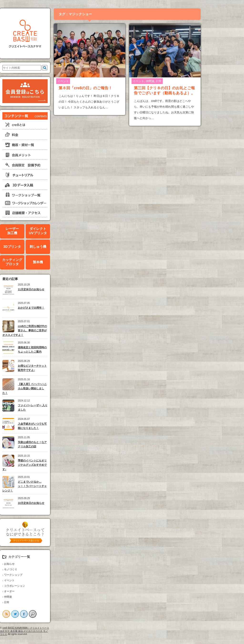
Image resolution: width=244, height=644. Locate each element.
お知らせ (30, 564)
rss (27, 614)
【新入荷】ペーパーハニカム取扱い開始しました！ (45, 388)
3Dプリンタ (33, 247)
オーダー (30, 591)
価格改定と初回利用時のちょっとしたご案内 (53, 350)
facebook (45, 614)
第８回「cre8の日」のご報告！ (106, 88)
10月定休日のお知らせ (52, 503)
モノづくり (31, 569)
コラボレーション (35, 586)
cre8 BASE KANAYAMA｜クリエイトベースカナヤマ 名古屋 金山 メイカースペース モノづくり (45, 631)
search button (53, 614)
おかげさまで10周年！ (52, 308)
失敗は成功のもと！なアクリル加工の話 (53, 444)
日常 (27, 602)
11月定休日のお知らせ (52, 289)
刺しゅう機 (59, 247)
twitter (36, 614)
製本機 (59, 262)
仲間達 (29, 597)
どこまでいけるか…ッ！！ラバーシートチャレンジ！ (45, 486)
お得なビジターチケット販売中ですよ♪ (53, 368)
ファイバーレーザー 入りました (53, 408)
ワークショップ (34, 575)
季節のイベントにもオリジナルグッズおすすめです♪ (45, 465)
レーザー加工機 (33, 231)
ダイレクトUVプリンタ (58, 231)
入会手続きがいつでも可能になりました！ (53, 426)
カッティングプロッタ (33, 262)
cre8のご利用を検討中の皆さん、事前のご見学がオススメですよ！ (45, 330)
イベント (30, 580)
